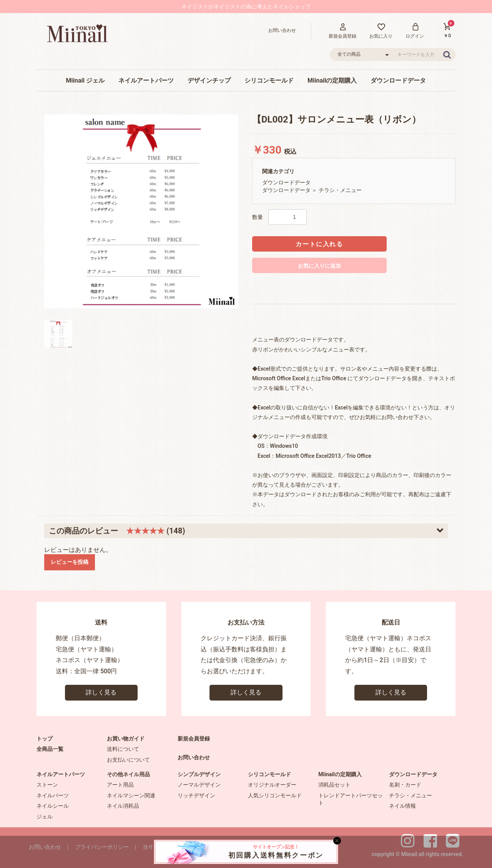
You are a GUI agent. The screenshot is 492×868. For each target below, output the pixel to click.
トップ (45, 739)
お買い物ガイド (126, 739)
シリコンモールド (269, 80)
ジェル (45, 817)
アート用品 (120, 785)
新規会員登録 (194, 739)
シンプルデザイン (199, 774)
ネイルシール (53, 806)
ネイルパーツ (53, 795)
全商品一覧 (50, 749)
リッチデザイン (196, 795)
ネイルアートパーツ (146, 80)
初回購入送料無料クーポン (276, 851)
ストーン (47, 785)
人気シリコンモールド (275, 795)
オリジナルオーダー (272, 785)
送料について (123, 749)
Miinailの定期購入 (332, 80)
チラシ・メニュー (340, 190)
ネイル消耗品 (123, 806)
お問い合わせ (194, 757)
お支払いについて (128, 760)
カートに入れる (319, 244)
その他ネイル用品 (128, 774)
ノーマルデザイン (199, 785)
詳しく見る (101, 692)
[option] (141, 211)
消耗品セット (334, 785)
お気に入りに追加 (319, 266)
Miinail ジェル (85, 80)
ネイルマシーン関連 (131, 795)
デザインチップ (209, 80)
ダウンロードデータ (398, 80)
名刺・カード (405, 785)
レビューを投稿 (70, 562)
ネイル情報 (402, 806)
